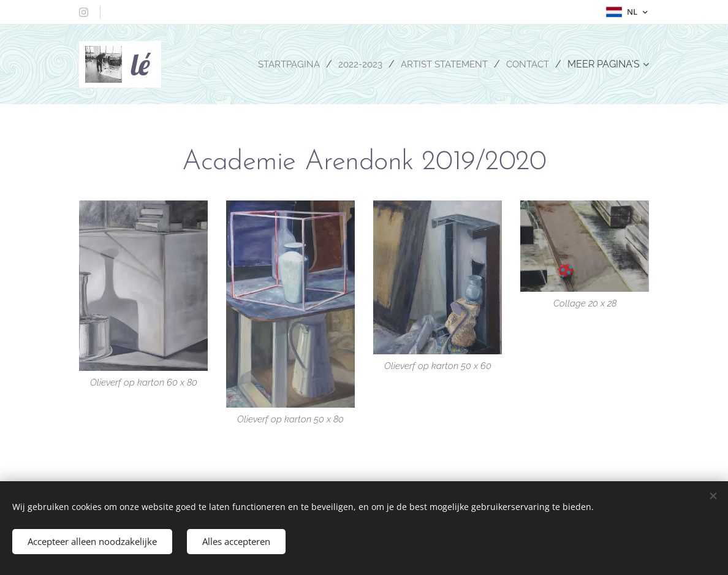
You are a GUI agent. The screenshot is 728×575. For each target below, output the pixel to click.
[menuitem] (279, 64)
